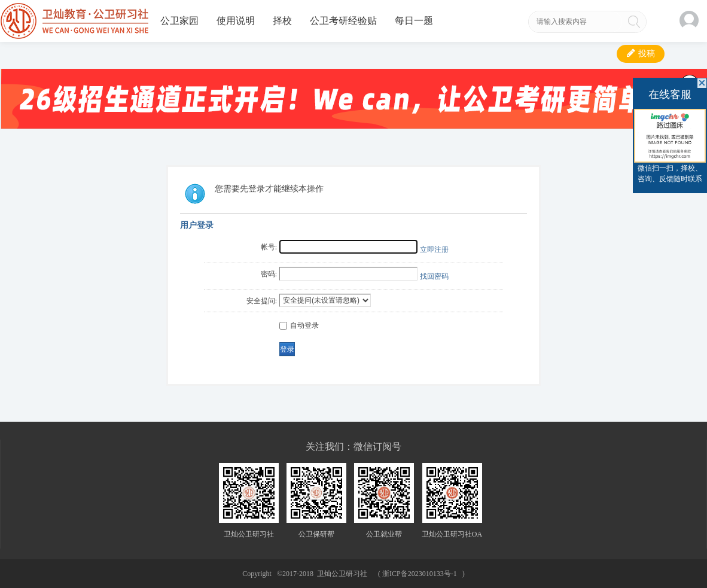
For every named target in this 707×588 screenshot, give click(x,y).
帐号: (269, 247)
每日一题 (414, 21)
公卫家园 (179, 21)
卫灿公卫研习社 (342, 574)
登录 (287, 349)
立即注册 (434, 249)
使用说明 (236, 21)
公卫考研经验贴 (343, 21)
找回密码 (434, 276)
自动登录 (299, 325)
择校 (282, 21)
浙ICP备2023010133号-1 (420, 574)
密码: (269, 274)
